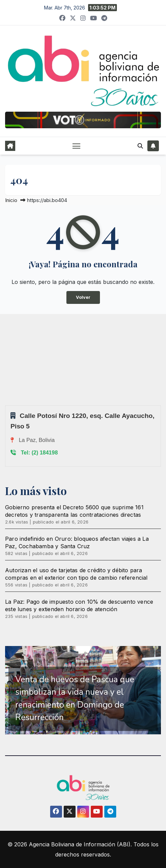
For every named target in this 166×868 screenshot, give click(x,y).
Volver (83, 297)
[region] (83, 690)
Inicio (11, 200)
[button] (140, 146)
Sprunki (6, 405)
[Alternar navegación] (77, 146)
